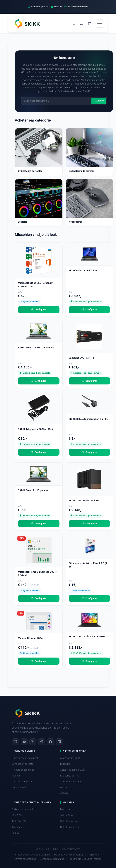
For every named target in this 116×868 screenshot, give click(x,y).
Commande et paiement (25, 758)
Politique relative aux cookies (69, 855)
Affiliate (64, 793)
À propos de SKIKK (70, 758)
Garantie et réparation (24, 782)
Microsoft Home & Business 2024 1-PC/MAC (38, 573)
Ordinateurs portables (24, 809)
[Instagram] (15, 742)
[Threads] (42, 742)
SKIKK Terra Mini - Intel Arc (84, 500)
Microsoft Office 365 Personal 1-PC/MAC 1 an (36, 285)
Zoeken (99, 101)
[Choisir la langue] (74, 23)
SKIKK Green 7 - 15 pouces (33, 490)
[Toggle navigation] (100, 23)
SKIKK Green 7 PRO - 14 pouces (36, 347)
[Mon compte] (82, 23)
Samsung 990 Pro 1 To (81, 358)
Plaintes (16, 776)
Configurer (39, 310)
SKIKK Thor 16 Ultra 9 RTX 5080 (87, 636)
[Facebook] (50, 742)
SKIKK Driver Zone (70, 827)
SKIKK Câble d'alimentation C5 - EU (88, 419)
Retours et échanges (23, 770)
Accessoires (18, 827)
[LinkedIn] (59, 742)
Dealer (64, 787)
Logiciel (16, 833)
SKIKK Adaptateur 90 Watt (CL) (35, 429)
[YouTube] (24, 742)
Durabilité (65, 764)
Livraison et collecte (23, 764)
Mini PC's (17, 815)
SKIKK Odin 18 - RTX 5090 (83, 270)
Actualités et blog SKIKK (73, 770)
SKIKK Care (66, 815)
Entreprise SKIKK (69, 776)
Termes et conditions (25, 859)
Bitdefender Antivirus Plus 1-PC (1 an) (88, 565)
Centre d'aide (19, 787)
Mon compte (67, 809)
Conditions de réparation (52, 859)
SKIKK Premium (69, 821)
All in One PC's (20, 821)
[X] (33, 742)
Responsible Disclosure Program (85, 859)
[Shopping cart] (90, 23)
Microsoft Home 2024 (30, 638)
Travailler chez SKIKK (72, 782)
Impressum (93, 855)
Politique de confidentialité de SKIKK (32, 855)
